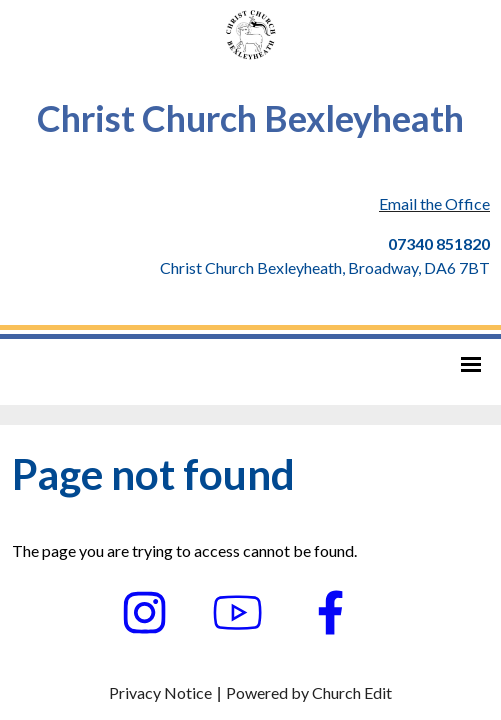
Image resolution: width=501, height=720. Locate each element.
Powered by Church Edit (309, 692)
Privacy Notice (160, 692)
